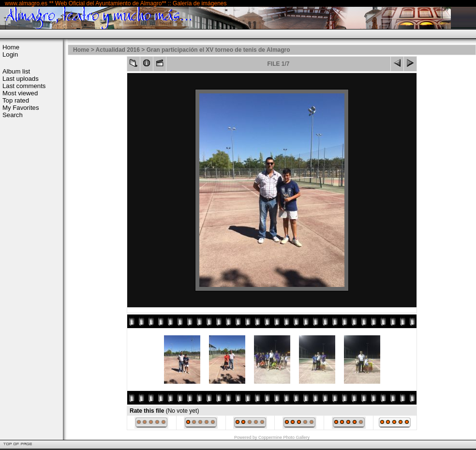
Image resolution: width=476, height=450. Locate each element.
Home (11, 47)
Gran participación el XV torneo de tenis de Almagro (218, 50)
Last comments (24, 86)
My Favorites (21, 108)
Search (13, 115)
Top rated (16, 100)
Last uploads (21, 79)
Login (10, 54)
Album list (16, 71)
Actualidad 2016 (118, 50)
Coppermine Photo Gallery (284, 437)
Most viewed (20, 93)
